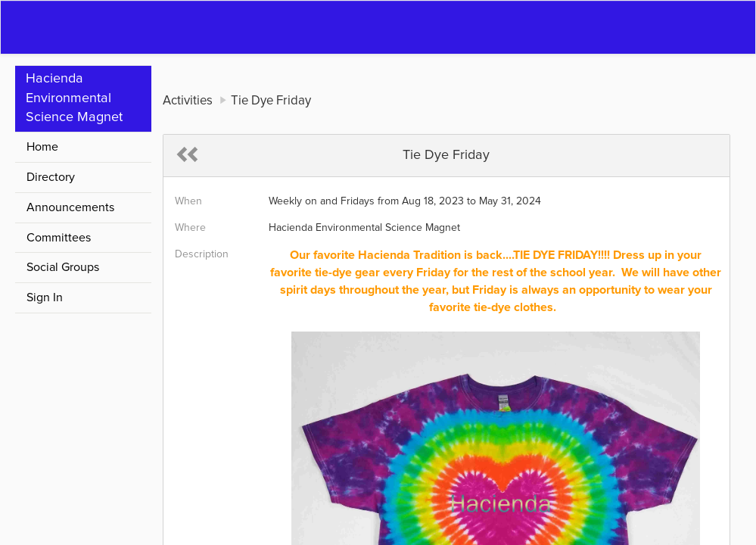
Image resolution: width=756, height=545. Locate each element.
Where (190, 228)
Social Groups (63, 267)
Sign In (45, 297)
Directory (51, 177)
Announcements (70, 207)
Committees (59, 238)
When (188, 201)
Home (42, 147)
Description (202, 254)
